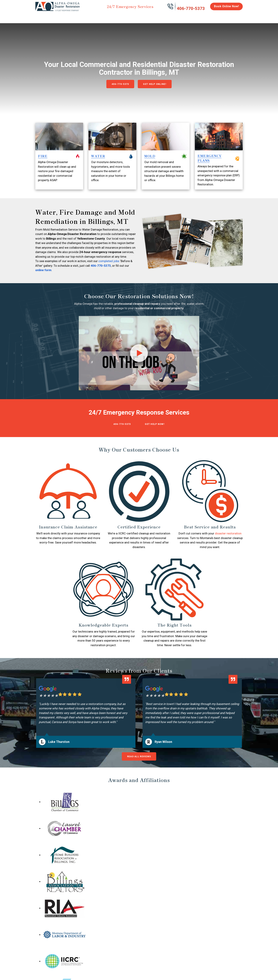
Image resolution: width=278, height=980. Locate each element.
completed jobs (109, 268)
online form (43, 277)
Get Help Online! (157, 87)
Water (54, 16)
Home (39, 16)
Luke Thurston (59, 749)
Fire (72, 16)
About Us (234, 18)
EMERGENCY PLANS (210, 165)
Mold (115, 16)
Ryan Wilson (163, 749)
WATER (98, 163)
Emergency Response (184, 18)
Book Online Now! (226, 6)
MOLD (150, 163)
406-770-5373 (191, 9)
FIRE (43, 163)
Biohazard (159, 16)
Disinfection (137, 16)
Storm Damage (91, 18)
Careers (217, 16)
